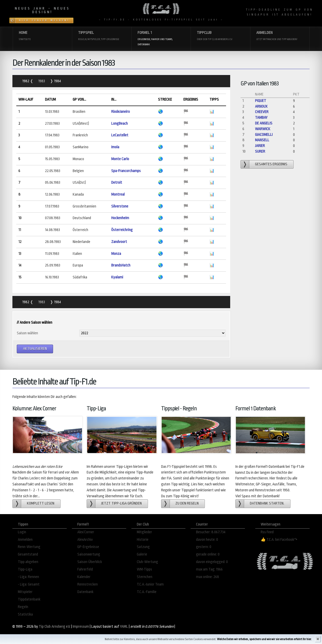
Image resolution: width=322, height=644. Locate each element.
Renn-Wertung (29, 547)
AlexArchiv (85, 540)
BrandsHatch (121, 265)
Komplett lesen (41, 503)
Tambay (261, 118)
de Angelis (264, 123)
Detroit (117, 183)
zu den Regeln (187, 503)
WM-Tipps (144, 569)
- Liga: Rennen (28, 577)
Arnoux (261, 106)
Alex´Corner (86, 532)
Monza (116, 254)
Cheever (262, 112)
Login (22, 532)
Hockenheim (120, 218)
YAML (124, 627)
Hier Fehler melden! (44, 20)
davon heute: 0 (207, 540)
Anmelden (280, 36)
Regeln (23, 607)
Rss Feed (267, 532)
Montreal (118, 194)
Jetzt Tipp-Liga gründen (121, 503)
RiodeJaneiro (121, 112)
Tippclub (220, 36)
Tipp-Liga (25, 569)
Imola (115, 147)
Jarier (260, 146)
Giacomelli (264, 135)
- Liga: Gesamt (29, 584)
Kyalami (117, 277)
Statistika (25, 614)
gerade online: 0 (208, 554)
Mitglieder (144, 532)
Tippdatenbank (29, 599)
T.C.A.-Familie (147, 592)
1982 (26, 81)
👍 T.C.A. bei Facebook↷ (279, 540)
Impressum (81, 627)
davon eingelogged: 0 (212, 562)
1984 (57, 81)
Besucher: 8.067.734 (211, 532)
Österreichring (122, 230)
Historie (143, 540)
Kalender (84, 577)
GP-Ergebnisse (88, 547)
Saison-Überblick (90, 562)
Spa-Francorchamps (126, 171)
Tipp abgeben (28, 562)
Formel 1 (161, 39)
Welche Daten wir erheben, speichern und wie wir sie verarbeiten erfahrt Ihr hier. (264, 639)
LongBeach (119, 124)
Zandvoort (119, 242)
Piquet (261, 101)
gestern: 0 (204, 547)
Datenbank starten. (267, 503)
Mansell (262, 140)
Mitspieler (25, 592)
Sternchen (145, 577)
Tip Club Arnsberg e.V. (55, 627)
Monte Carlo (120, 159)
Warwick (263, 129)
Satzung (143, 547)
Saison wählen (27, 333)
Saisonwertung (89, 554)
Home (42, 36)
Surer (260, 151)
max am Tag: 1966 (209, 569)
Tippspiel (102, 36)
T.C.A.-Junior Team (150, 584)
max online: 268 (208, 577)
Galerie (142, 554)
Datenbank (85, 592)
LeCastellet (120, 135)
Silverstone (120, 206)
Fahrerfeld (85, 569)
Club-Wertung (147, 562)
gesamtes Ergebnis (271, 164)
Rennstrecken (88, 584)
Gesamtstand (28, 554)
